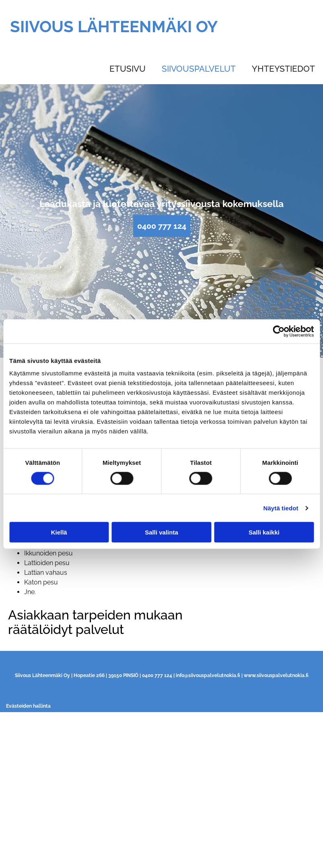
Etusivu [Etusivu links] (128, 69)
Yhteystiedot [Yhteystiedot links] (283, 69)
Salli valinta (161, 532)
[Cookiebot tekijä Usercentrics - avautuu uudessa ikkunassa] (279, 331)
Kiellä (59, 532)
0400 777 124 (157, 675)
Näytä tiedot (281, 508)
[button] (162, 226)
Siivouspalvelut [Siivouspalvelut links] (199, 69)
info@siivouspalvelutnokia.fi (208, 675)
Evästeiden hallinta (28, 706)
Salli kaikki (264, 532)
